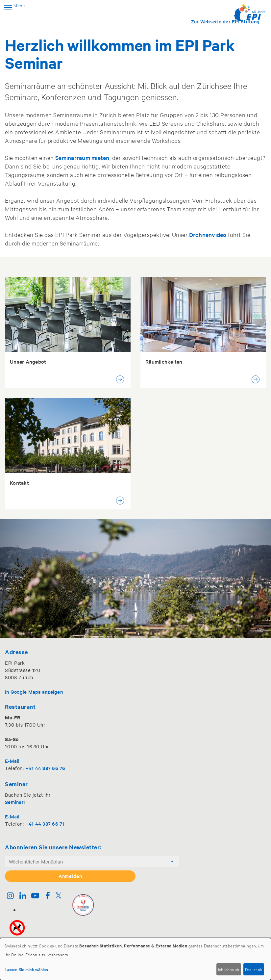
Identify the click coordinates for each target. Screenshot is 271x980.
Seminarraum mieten (82, 157)
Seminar (14, 802)
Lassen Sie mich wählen (26, 969)
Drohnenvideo (208, 234)
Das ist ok (254, 969)
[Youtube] (35, 896)
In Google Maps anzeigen (34, 692)
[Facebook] (48, 896)
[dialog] (135, 959)
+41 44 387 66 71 (45, 824)
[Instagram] (10, 896)
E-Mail (12, 761)
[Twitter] (59, 896)
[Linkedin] (23, 896)
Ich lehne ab (229, 969)
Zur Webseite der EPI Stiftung (225, 21)
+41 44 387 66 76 (45, 768)
